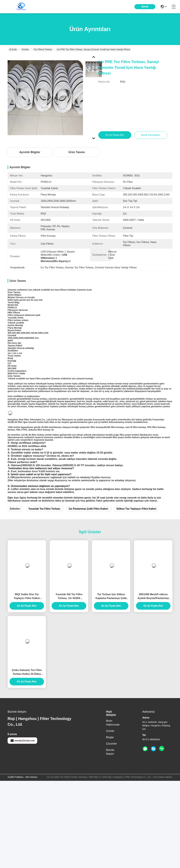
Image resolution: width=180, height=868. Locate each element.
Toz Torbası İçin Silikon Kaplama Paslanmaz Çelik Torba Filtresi (111, 597)
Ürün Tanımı (77, 152)
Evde (13, 49)
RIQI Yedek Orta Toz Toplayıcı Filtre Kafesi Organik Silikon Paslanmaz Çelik (27, 597)
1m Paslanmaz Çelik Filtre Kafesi (88, 509)
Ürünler (25, 49)
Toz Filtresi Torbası (43, 49)
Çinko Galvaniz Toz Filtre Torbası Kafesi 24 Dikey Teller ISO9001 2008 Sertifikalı (27, 672)
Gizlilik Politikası (16, 777)
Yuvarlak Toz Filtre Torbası (44, 509)
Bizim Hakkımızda (113, 723)
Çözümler (111, 744)
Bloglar (110, 737)
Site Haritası (31, 777)
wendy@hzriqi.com (22, 741)
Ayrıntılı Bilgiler (30, 152)
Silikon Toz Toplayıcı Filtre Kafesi (136, 509)
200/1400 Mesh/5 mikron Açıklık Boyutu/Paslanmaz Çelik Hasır (153, 597)
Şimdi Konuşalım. (145, 9)
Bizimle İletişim (110, 752)
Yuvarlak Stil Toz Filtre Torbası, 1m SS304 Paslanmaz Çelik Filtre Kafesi (69, 597)
